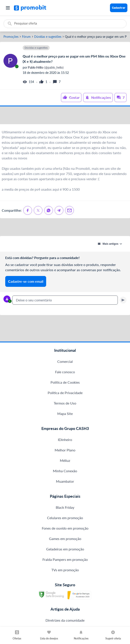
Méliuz (65, 493)
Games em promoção (65, 571)
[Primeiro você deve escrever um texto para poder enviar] (123, 322)
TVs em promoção (65, 602)
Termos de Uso (65, 436)
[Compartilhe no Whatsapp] (49, 221)
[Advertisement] (65, 121)
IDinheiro (65, 472)
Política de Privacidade (65, 425)
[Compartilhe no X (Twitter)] (38, 221)
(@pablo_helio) (45, 68)
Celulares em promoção (65, 550)
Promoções (11, 37)
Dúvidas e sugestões (48, 37)
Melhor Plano (65, 483)
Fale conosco (65, 404)
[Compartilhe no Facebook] (28, 221)
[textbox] (65, 322)
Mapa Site (65, 446)
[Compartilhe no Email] (69, 221)
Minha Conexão (65, 503)
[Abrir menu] (8, 8)
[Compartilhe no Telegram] (59, 221)
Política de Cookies (65, 415)
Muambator (65, 514)
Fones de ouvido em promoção (65, 561)
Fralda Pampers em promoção (65, 592)
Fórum (26, 37)
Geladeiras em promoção (65, 582)
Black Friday (65, 540)
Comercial (65, 394)
